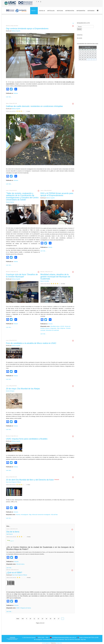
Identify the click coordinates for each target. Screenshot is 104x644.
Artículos (51, 11)
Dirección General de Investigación (42, 515)
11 (34, 619)
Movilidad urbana (55, 326)
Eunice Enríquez (10, 391)
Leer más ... (9, 97)
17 (58, 619)
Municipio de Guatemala (53, 330)
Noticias (60, 11)
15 (50, 619)
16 (55, 619)
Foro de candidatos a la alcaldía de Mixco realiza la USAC (31, 343)
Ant (23, 619)
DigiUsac (63, 328)
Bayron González (45, 281)
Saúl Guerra (9, 534)
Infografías (81, 11)
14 (46, 619)
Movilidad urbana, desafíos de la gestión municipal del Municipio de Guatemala (55, 277)
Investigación (25, 515)
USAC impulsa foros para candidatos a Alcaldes (27, 439)
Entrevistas (70, 11)
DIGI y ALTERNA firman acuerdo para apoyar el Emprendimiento (57, 194)
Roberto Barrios (10, 202)
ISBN (18, 608)
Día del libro (55, 515)
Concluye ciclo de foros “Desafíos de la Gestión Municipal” (22, 275)
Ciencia (18, 515)
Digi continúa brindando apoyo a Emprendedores (27, 28)
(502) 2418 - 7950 (43, 637)
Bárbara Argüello (16, 31)
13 (42, 619)
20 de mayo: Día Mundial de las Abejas (23, 389)
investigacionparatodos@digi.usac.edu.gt (64, 637)
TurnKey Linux (59, 643)
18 (63, 619)
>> (92, 47)
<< (83, 47)
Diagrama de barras (26, 608)
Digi (59, 328)
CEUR (62, 326)
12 (38, 619)
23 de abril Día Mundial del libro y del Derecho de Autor (30, 480)
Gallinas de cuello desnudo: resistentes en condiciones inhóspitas (34, 106)
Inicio (33, 11)
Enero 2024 (88, 47)
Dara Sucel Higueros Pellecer (13, 482)
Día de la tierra (13, 532)
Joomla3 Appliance (46, 643)
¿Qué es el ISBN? (14, 572)
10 (30, 619)
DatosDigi (91, 11)
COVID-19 (42, 11)
